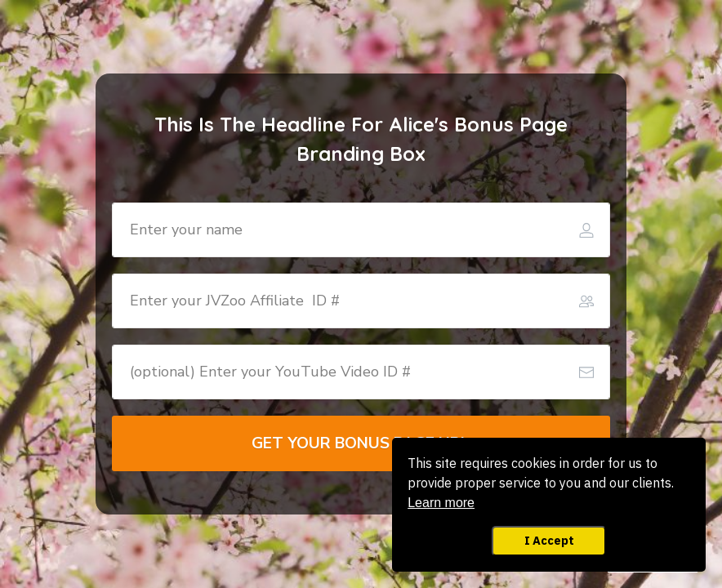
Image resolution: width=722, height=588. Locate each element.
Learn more (441, 503)
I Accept (549, 540)
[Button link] (361, 443)
